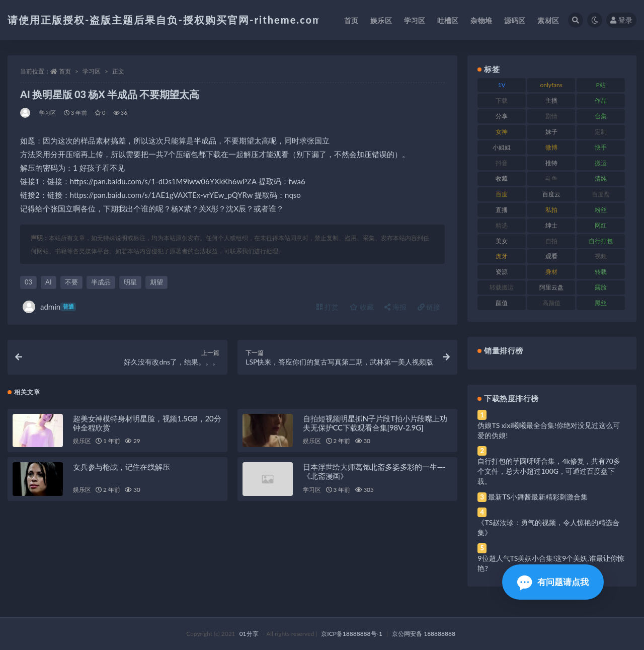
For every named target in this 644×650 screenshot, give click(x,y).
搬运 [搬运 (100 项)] (601, 163)
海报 (395, 307)
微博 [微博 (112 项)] (551, 147)
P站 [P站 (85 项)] (601, 85)
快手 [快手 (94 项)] (601, 147)
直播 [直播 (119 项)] (502, 210)
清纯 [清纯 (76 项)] (601, 178)
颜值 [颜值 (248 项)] (502, 303)
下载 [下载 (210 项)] (502, 100)
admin (49, 307)
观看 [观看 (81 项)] (551, 256)
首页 (65, 71)
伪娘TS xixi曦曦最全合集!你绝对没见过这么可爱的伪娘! (548, 430)
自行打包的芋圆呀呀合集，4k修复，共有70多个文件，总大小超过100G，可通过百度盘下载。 (549, 471)
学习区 (92, 71)
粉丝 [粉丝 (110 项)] (601, 210)
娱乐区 (82, 442)
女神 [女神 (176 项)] (502, 132)
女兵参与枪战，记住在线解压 (121, 468)
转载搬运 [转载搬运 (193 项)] (502, 287)
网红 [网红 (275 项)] (601, 225)
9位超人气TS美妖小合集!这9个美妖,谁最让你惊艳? (551, 563)
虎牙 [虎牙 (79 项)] (502, 256)
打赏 (328, 307)
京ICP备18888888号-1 (352, 634)
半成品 (101, 282)
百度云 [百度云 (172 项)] (551, 194)
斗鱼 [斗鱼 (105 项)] (551, 178)
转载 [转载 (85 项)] (601, 272)
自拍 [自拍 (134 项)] (551, 241)
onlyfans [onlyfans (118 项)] (551, 85)
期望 (156, 282)
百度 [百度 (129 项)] (502, 194)
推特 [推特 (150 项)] (551, 163)
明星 (130, 282)
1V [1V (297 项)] (502, 85)
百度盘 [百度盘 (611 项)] (601, 194)
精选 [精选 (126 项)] (502, 225)
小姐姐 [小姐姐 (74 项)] (502, 147)
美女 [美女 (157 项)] (502, 241)
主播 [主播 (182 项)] (551, 100)
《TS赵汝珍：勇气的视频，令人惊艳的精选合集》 (548, 527)
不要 (71, 282)
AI (48, 282)
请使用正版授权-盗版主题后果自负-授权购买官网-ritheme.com (165, 20)
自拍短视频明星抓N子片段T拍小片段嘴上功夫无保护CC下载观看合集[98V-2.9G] (375, 423)
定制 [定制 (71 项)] (601, 132)
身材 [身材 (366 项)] (551, 272)
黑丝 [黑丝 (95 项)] (601, 303)
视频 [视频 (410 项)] (601, 256)
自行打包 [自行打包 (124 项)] (601, 241)
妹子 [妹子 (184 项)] (551, 132)
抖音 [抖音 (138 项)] (502, 163)
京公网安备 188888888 (424, 634)
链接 (429, 307)
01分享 (249, 634)
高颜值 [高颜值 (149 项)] (551, 303)
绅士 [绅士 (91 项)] (551, 225)
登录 (621, 20)
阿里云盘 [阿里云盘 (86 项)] (551, 287)
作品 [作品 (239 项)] (601, 100)
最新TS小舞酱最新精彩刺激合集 (538, 497)
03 (28, 282)
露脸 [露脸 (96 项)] (601, 287)
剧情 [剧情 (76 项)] (551, 116)
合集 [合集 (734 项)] (601, 116)
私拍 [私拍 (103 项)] (551, 210)
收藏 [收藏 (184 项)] (502, 178)
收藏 (362, 307)
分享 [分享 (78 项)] (502, 116)
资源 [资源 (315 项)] (502, 272)
